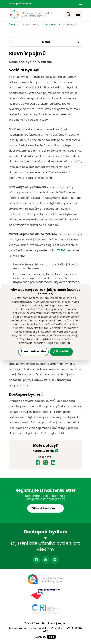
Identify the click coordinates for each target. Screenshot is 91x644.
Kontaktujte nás (44, 451)
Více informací (63, 343)
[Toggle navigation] (78, 14)
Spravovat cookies (33, 352)
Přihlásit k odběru (43, 508)
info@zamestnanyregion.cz (46, 499)
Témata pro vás (30, 25)
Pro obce (51, 25)
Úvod (12, 25)
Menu (45, 42)
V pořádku (61, 352)
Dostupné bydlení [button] (20, 4)
